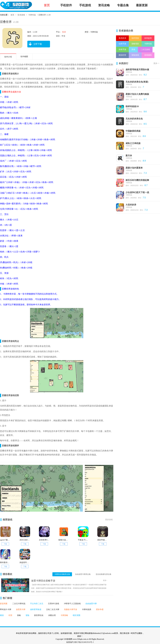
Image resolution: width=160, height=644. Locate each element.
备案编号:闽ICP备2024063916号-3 (80, 642)
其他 (133, 49)
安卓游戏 (21, 15)
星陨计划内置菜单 (134, 168)
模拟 (2, 615)
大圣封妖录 (131, 205)
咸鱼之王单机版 (133, 143)
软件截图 (24, 57)
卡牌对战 (32, 15)
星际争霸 (100, 609)
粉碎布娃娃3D (132, 106)
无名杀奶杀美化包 (134, 119)
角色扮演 (122, 38)
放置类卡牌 (21, 609)
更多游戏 (109, 520)
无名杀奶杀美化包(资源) (137, 82)
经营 (10, 615)
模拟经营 (122, 55)
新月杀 (129, 156)
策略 (19, 615)
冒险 (27, 615)
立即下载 (35, 44)
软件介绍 (8, 57)
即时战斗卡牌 (6, 609)
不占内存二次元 (37, 604)
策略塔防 (135, 44)
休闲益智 (148, 38)
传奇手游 (122, 49)
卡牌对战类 (87, 609)
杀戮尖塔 (52, 615)
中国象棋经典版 (133, 131)
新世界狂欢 (39, 615)
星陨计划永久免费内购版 (137, 94)
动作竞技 (135, 38)
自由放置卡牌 (91, 604)
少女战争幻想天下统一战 (137, 192)
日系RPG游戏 (54, 604)
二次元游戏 (145, 49)
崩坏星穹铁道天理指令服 (137, 70)
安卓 (64, 32)
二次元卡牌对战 (19, 604)
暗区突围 (77, 615)
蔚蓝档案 (4, 604)
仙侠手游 (122, 44)
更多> (105, 580)
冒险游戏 (135, 55)
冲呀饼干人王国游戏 (72, 604)
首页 (12, 15)
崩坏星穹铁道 (36, 609)
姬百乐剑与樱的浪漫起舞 (137, 180)
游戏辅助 (148, 55)
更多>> (156, 63)
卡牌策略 (64, 615)
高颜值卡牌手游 (71, 609)
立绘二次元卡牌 (53, 609)
